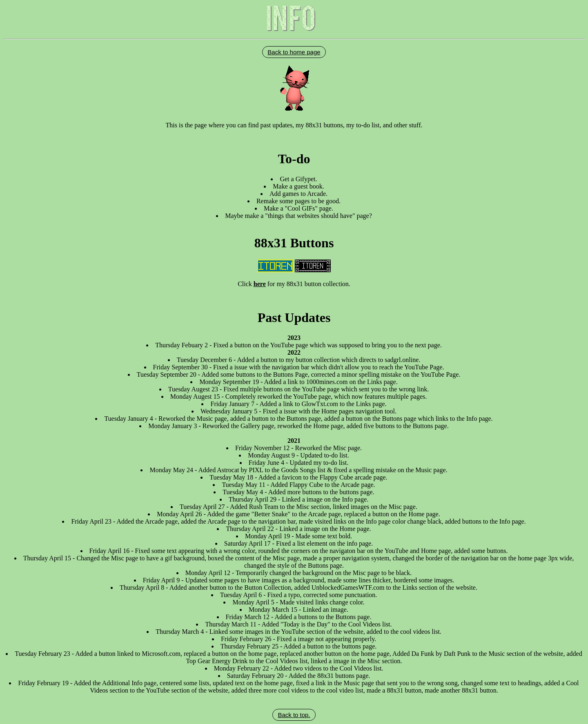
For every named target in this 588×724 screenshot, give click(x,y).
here (260, 284)
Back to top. (294, 715)
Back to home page (294, 52)
